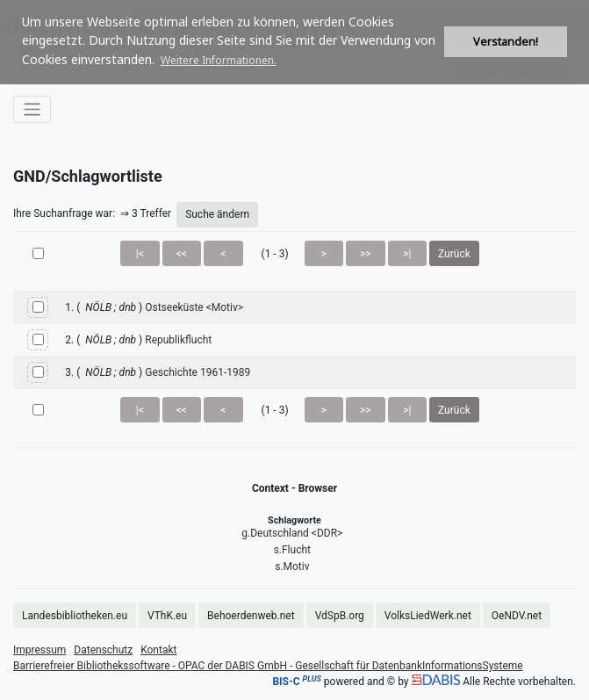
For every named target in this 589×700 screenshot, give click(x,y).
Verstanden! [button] (506, 42)
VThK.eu (167, 616)
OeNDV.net (517, 616)
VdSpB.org (340, 616)
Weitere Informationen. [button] (219, 60)
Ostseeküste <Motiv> (194, 307)
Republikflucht (178, 340)
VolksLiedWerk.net (428, 616)
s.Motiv (292, 566)
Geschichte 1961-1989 (198, 372)
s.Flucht (292, 550)
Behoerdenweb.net (251, 616)
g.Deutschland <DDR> (292, 533)
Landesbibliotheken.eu (75, 616)
